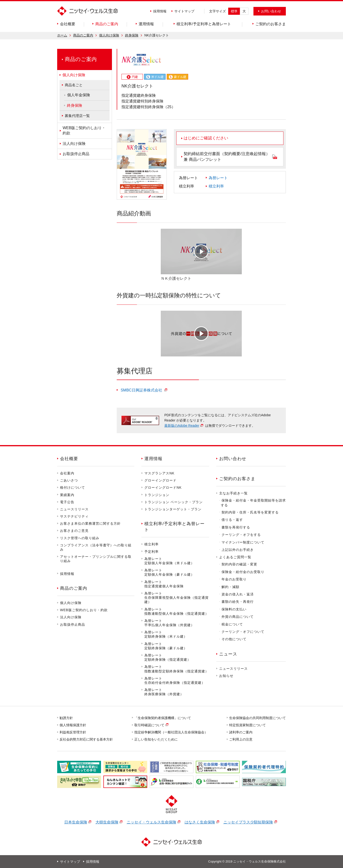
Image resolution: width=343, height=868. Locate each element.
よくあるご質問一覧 (235, 557)
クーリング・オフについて (243, 632)
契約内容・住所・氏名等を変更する (250, 512)
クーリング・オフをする (241, 535)
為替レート (218, 178)
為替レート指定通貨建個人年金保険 (164, 584)
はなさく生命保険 (200, 822)
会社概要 (69, 459)
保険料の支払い (234, 609)
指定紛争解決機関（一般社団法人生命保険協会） (171, 732)
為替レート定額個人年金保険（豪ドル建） (169, 572)
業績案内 (67, 495)
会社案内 (67, 473)
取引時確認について (150, 725)
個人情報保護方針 (73, 725)
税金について (232, 624)
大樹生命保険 (107, 822)
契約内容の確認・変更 (239, 564)
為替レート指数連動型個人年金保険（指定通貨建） (177, 611)
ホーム (62, 35)
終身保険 (132, 35)
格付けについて (73, 487)
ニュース (228, 654)
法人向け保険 (71, 617)
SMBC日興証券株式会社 (141, 390)
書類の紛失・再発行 (238, 602)
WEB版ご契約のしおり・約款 (84, 610)
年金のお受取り (234, 579)
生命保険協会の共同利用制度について (258, 718)
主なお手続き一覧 (233, 493)
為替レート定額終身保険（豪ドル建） (166, 646)
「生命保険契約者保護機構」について (163, 718)
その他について (234, 639)
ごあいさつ (69, 480)
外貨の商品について (238, 617)
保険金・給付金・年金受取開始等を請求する (253, 503)
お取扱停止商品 (73, 624)
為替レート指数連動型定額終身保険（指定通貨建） (177, 669)
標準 (234, 11)
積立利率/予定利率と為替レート (174, 527)
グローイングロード (160, 480)
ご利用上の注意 (241, 739)
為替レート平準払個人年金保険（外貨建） (169, 623)
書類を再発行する (236, 527)
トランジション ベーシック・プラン (174, 502)
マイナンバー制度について (243, 542)
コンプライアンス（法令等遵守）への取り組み (96, 547)
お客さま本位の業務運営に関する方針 (90, 523)
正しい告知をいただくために (156, 739)
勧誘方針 (66, 718)
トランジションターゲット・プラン (173, 509)
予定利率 (151, 552)
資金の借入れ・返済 (238, 594)
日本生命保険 (76, 822)
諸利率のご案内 (241, 732)
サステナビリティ (74, 516)
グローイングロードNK (163, 487)
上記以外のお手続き (238, 550)
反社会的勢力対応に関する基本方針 (86, 739)
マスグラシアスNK (159, 473)
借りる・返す (232, 520)
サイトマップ (184, 11)
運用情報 (153, 459)
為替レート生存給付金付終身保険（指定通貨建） (175, 680)
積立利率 (216, 186)
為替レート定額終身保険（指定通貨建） (168, 657)
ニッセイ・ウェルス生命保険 (151, 822)
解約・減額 (230, 587)
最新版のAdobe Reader (182, 426)
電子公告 (67, 502)
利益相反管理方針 (73, 732)
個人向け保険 (109, 35)
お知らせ (226, 676)
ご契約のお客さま (237, 479)
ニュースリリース (74, 509)
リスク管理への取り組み (80, 538)
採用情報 (160, 11)
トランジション (157, 495)
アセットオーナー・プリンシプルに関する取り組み (96, 559)
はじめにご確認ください (206, 138)
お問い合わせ (233, 459)
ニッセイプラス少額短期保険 (248, 822)
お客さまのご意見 (74, 531)
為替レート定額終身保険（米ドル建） (166, 634)
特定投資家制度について (248, 725)
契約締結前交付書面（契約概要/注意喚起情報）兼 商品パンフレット (227, 157)
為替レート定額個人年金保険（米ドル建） (169, 561)
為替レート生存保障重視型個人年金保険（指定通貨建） (177, 598)
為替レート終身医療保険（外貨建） (164, 692)
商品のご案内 (83, 35)
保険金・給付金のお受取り (243, 572)
